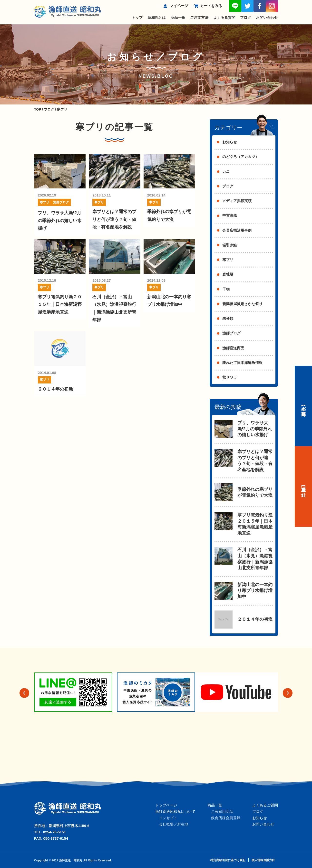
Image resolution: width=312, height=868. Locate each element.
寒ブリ (44, 202)
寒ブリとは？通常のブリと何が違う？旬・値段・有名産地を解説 (114, 219)
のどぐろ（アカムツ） (241, 157)
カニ (226, 171)
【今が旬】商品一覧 (303, 406)
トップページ (166, 805)
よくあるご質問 (265, 805)
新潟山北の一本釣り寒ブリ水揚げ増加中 (255, 591)
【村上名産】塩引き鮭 (303, 487)
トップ (137, 17)
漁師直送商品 (233, 348)
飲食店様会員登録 (226, 818)
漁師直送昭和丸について (175, 811)
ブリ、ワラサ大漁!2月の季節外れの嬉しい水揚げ (60, 221)
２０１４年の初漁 (55, 389)
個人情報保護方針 (263, 860)
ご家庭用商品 (222, 811)
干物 (226, 289)
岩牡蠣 (228, 274)
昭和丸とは (157, 17)
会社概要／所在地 (174, 824)
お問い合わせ (267, 17)
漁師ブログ (61, 202)
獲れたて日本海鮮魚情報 (242, 363)
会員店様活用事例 (237, 230)
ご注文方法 (199, 17)
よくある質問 (224, 17)
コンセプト (168, 818)
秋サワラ (230, 377)
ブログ (246, 17)
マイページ (179, 6)
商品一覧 (178, 17)
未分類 (228, 318)
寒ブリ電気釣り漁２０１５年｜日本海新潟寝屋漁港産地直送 (60, 305)
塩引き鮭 (230, 245)
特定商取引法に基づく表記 (228, 860)
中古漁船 (230, 215)
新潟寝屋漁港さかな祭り (242, 304)
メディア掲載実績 (237, 201)
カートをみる (211, 6)
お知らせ (230, 142)
